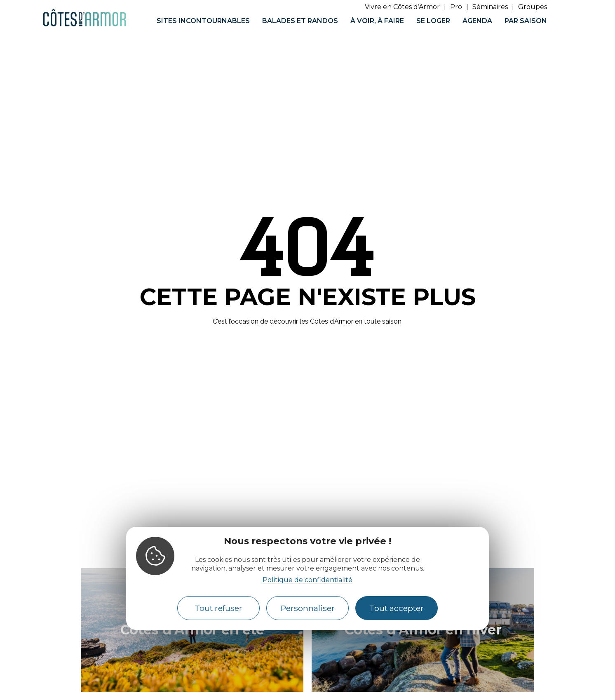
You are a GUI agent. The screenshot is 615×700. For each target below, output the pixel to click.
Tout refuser (218, 608)
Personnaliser (308, 608)
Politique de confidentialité (307, 580)
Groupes (533, 7)
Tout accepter (397, 608)
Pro (456, 7)
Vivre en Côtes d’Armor (402, 7)
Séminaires (490, 7)
